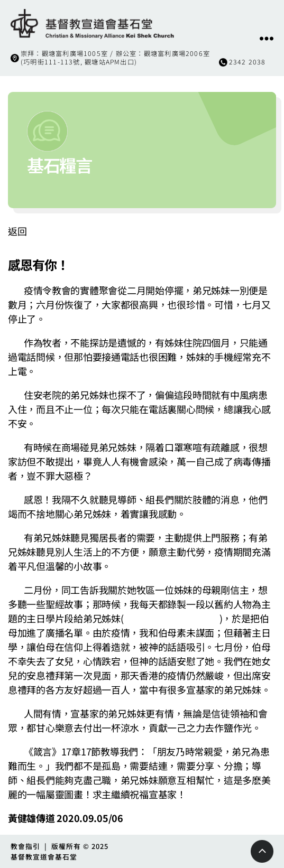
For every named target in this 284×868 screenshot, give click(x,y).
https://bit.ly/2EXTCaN (172, 618)
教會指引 (25, 846)
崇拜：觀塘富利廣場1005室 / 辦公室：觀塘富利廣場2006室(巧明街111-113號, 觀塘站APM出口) (115, 58)
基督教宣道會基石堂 (44, 857)
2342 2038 (248, 62)
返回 (17, 231)
